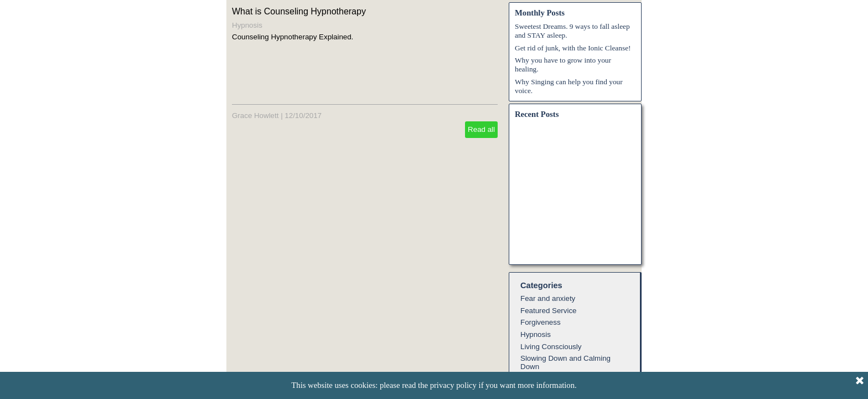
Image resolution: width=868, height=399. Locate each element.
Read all (481, 129)
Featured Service (549, 311)
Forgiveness (541, 322)
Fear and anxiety (548, 298)
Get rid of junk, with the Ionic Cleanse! (573, 48)
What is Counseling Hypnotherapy (299, 11)
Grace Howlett (255, 116)
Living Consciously (551, 347)
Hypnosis (247, 25)
